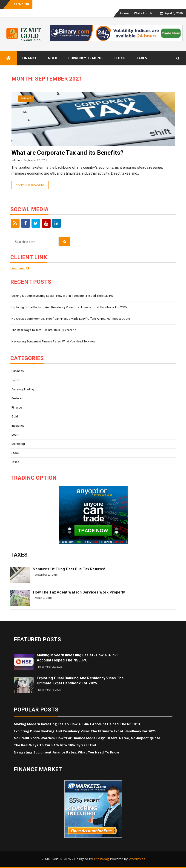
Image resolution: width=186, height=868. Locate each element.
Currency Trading (85, 58)
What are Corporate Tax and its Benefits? (68, 153)
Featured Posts (37, 639)
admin (16, 160)
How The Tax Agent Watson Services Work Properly (79, 592)
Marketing (18, 444)
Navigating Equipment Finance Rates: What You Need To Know (53, 341)
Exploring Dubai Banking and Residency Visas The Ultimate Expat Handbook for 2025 (69, 307)
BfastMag (102, 859)
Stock (119, 58)
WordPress (137, 859)
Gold (53, 58)
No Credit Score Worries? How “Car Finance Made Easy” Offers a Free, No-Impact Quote (71, 319)
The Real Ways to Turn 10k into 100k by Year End (44, 330)
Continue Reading (30, 185)
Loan (15, 435)
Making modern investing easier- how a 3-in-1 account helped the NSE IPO (62, 296)
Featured (17, 398)
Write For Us (143, 13)
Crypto (16, 380)
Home (124, 13)
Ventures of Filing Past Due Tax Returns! (69, 569)
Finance (30, 58)
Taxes (142, 58)
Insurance (18, 426)
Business (18, 371)
